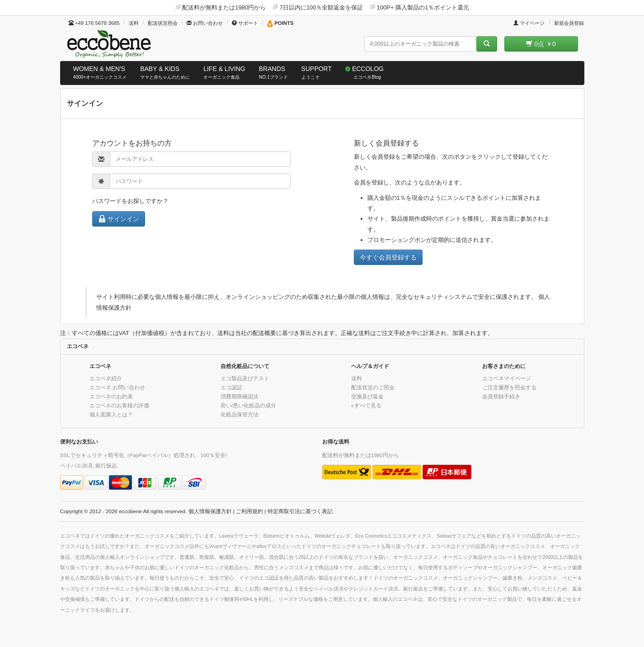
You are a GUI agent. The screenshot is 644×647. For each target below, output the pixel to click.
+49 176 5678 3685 (94, 23)
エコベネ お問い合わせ (117, 387)
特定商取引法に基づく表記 (300, 511)
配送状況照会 (163, 23)
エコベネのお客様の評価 (119, 405)
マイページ (529, 23)
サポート (245, 23)
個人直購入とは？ (111, 414)
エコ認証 (231, 387)
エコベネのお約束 (111, 396)
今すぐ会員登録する (388, 257)
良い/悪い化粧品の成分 (248, 405)
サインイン (119, 219)
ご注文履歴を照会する (509, 387)
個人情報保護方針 (210, 511)
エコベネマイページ (507, 378)
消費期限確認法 (240, 396)
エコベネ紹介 (106, 378)
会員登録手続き (501, 396)
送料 (134, 23)
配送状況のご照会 (373, 387)
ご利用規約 (249, 511)
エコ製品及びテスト (245, 378)
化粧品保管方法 (240, 414)
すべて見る (368, 405)
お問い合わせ (205, 23)
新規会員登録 (569, 23)
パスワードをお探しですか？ (130, 201)
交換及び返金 (367, 396)
